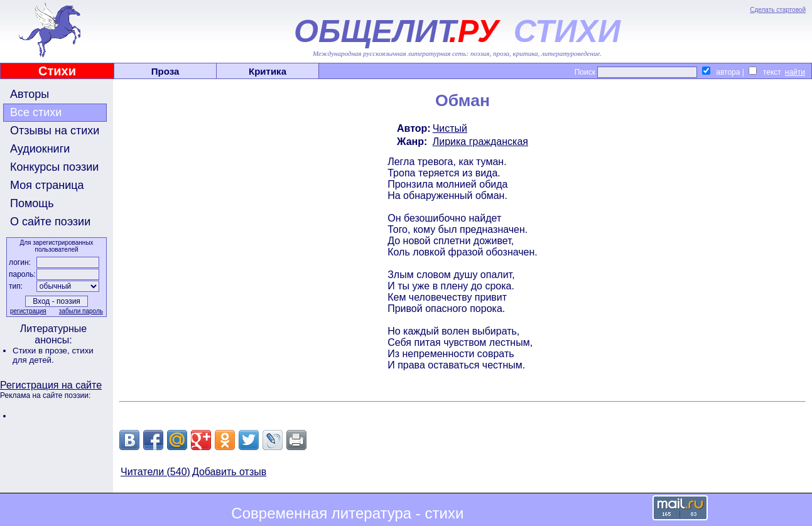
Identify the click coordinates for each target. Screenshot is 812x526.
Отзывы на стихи (55, 131)
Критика (268, 71)
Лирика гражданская (480, 142)
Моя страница (47, 185)
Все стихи (36, 112)
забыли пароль (81, 311)
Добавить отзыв (229, 472)
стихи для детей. (53, 355)
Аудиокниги (40, 149)
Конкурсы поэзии (54, 167)
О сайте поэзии (50, 222)
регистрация (28, 311)
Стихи (57, 71)
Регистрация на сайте (51, 385)
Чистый (450, 128)
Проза (165, 71)
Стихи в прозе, (42, 351)
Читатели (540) (155, 472)
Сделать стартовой (778, 10)
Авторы (30, 94)
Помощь (32, 203)
